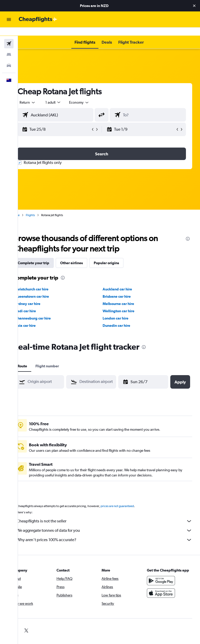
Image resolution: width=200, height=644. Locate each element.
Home (30, 207)
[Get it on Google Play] (165, 577)
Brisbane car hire (124, 288)
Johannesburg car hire (47, 310)
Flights (45, 207)
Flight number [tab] (62, 358)
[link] (28, 622)
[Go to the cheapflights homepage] (38, 19)
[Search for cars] (9, 57)
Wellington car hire (126, 303)
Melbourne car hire (126, 295)
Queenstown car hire (46, 288)
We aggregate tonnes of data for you (112, 522)
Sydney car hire (42, 295)
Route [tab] (37, 358)
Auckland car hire (125, 281)
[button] (194, 6)
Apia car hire (40, 317)
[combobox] (94, 94)
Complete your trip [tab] (48, 255)
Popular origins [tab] (121, 255)
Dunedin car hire (124, 317)
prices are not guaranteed (132, 498)
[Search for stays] (9, 46)
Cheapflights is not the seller (112, 513)
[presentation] (188, 230)
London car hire (123, 310)
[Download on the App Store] (165, 590)
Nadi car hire (40, 303)
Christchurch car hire (46, 281)
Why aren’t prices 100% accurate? (112, 532)
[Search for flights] (9, 35)
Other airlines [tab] (86, 255)
